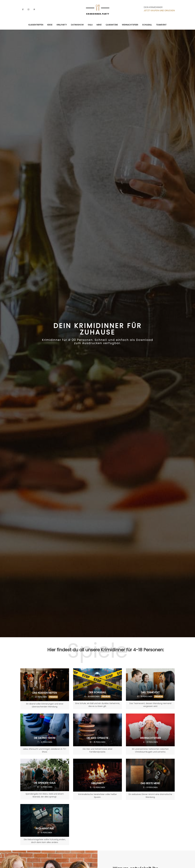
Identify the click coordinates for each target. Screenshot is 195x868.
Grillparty (62, 25)
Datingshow (77, 25)
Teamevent (161, 25)
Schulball (147, 25)
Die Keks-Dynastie (98, 738)
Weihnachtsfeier (130, 25)
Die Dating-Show (45, 738)
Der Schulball (97, 692)
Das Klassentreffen (45, 693)
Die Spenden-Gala (45, 783)
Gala (90, 25)
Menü (99, 25)
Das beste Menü (150, 783)
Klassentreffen (36, 25)
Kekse (50, 25)
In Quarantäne (45, 828)
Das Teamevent (150, 692)
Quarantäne (112, 25)
